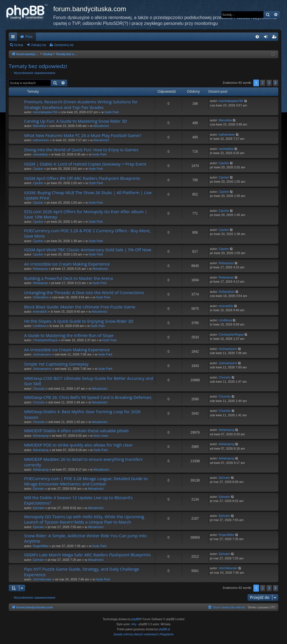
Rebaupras (40, 269)
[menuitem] (257, 37)
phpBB (136, 619)
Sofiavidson (41, 297)
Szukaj (18, 45)
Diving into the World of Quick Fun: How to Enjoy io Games (81, 150)
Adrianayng (41, 436)
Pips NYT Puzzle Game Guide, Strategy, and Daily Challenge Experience (82, 572)
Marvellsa (39, 126)
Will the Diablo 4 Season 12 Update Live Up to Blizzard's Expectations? (78, 500)
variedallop (40, 154)
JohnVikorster (42, 579)
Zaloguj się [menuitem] (267, 38)
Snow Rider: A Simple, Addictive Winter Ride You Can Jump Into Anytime (85, 538)
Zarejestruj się (64, 45)
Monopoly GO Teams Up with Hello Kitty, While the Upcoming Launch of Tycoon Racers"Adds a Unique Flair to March (84, 519)
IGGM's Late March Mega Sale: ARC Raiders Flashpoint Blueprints (87, 555)
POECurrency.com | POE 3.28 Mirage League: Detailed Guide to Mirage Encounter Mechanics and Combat (86, 481)
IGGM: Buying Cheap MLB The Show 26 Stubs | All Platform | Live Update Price (88, 195)
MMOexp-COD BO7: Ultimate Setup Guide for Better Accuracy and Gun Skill (89, 381)
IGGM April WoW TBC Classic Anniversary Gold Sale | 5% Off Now (88, 250)
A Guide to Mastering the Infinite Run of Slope (69, 335)
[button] (276, 83)
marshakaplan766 (45, 112)
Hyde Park (112, 112)
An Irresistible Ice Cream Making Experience (67, 264)
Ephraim (39, 489)
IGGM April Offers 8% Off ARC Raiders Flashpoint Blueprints (82, 178)
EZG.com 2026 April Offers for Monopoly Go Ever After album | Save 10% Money (86, 214)
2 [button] (263, 83)
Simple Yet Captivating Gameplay (56, 364)
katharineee (41, 140)
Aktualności (101, 126)
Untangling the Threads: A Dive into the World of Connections (84, 292)
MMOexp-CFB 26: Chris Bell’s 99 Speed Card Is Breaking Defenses (88, 397)
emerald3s (40, 311)
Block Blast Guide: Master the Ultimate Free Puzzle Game (80, 307)
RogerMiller (41, 546)
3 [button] (269, 83)
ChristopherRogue (45, 340)
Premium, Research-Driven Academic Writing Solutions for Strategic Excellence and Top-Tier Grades (81, 104)
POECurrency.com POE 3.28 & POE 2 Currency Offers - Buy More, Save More (87, 233)
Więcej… (14, 38)
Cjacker (38, 169)
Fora (29, 37)
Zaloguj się (39, 45)
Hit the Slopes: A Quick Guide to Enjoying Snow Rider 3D (79, 321)
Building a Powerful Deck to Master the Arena (69, 278)
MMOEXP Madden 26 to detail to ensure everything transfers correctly (84, 462)
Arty (134, 624)
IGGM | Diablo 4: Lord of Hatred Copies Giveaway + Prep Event (85, 164)
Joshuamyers (42, 354)
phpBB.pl (164, 629)
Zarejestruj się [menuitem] (275, 38)
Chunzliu (39, 389)
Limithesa (39, 326)
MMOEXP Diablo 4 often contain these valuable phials (76, 431)
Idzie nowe (101, 436)
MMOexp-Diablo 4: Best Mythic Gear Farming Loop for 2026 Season (82, 414)
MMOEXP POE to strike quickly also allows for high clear (78, 445)
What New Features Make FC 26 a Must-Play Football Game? (83, 135)
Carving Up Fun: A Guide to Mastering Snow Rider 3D (76, 121)
